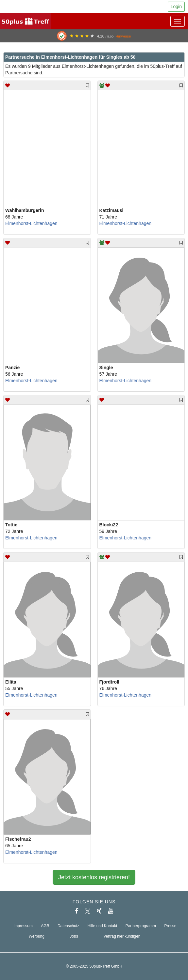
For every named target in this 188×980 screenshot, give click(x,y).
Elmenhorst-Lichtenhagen (31, 223)
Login (176, 7)
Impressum (23, 926)
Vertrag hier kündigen (122, 936)
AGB (45, 926)
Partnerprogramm (141, 926)
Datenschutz (68, 926)
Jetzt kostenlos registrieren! (94, 877)
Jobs (74, 936)
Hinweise (123, 36)
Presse (170, 926)
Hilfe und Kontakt (103, 926)
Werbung (37, 936)
